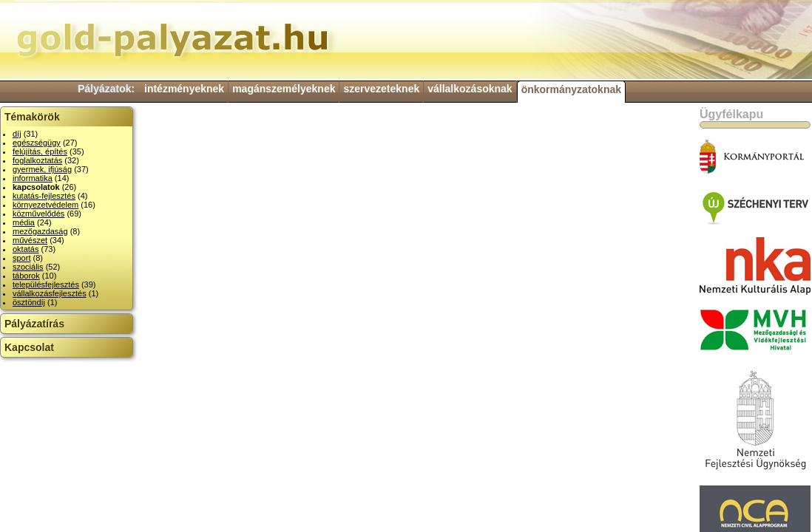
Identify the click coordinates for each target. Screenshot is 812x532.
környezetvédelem (45, 205)
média (24, 222)
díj (17, 134)
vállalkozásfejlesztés (50, 293)
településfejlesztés (46, 284)
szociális (28, 267)
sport (21, 258)
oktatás (26, 249)
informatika (33, 178)
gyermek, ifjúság (42, 169)
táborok (26, 276)
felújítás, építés (40, 151)
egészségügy (37, 143)
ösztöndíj (29, 302)
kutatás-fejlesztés (44, 196)
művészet (30, 240)
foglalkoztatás (37, 160)
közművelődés (38, 214)
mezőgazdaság (40, 231)
